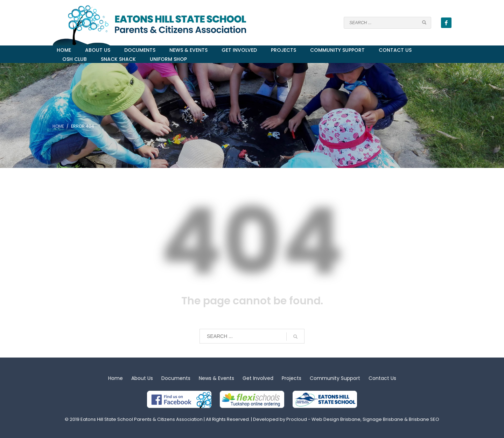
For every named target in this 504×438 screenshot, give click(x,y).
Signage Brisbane (383, 419)
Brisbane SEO (424, 419)
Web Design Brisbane (336, 419)
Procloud (297, 419)
